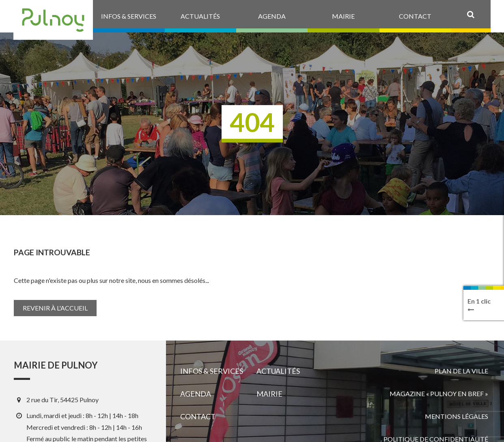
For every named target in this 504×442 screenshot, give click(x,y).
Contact (198, 416)
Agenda (196, 394)
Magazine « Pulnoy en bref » (439, 393)
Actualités (278, 371)
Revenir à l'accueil (55, 308)
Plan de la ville (461, 371)
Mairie (269, 394)
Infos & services (212, 371)
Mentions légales (457, 416)
